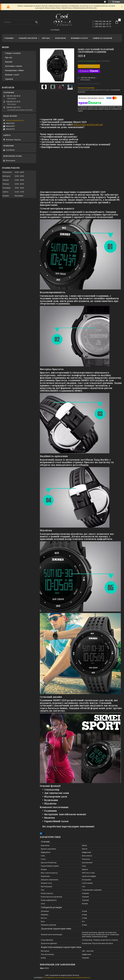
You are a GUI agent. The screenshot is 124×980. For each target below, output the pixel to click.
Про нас (46, 38)
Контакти (60, 38)
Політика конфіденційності (79, 978)
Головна (9, 38)
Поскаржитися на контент (54, 978)
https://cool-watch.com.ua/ (88, 124)
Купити (90, 66)
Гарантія (9, 79)
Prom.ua (76, 975)
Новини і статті (79, 38)
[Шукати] (36, 22)
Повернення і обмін (14, 70)
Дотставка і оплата (14, 66)
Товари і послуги (28, 38)
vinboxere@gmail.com (15, 120)
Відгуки (9, 62)
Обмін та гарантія (102, 38)
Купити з (90, 71)
